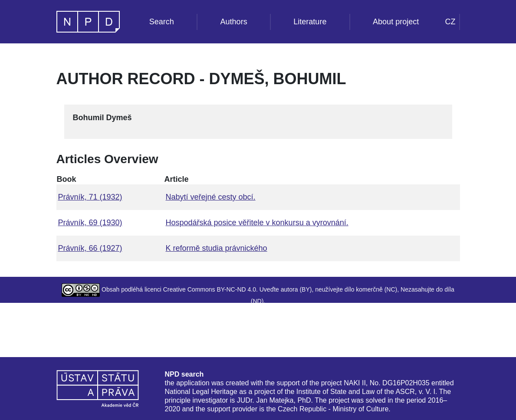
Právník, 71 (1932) (90, 197)
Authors (234, 22)
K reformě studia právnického (216, 248)
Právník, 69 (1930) (90, 223)
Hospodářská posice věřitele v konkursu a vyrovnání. (257, 223)
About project (396, 22)
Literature (310, 22)
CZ (450, 22)
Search (162, 22)
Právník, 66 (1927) (90, 248)
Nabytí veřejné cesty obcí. (210, 197)
